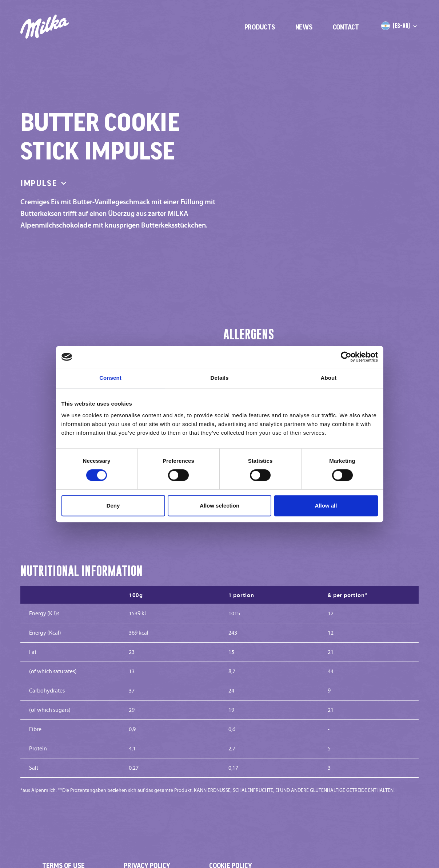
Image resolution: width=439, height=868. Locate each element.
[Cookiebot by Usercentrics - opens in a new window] (346, 357)
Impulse (45, 183)
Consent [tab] (110, 378)
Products (260, 27)
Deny (113, 506)
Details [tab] (220, 378)
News (304, 27)
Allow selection (219, 506)
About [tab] (329, 378)
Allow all (326, 506)
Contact (346, 27)
